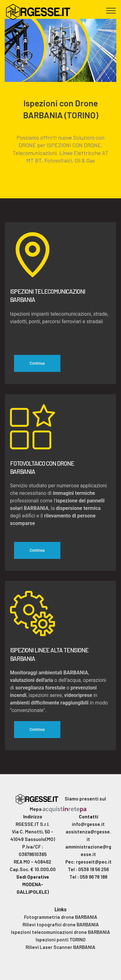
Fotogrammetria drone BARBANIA (61, 917)
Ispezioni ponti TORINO (61, 940)
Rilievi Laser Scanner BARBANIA (61, 947)
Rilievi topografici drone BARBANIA (61, 924)
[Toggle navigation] (111, 10)
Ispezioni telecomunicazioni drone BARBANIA (61, 932)
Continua (37, 363)
